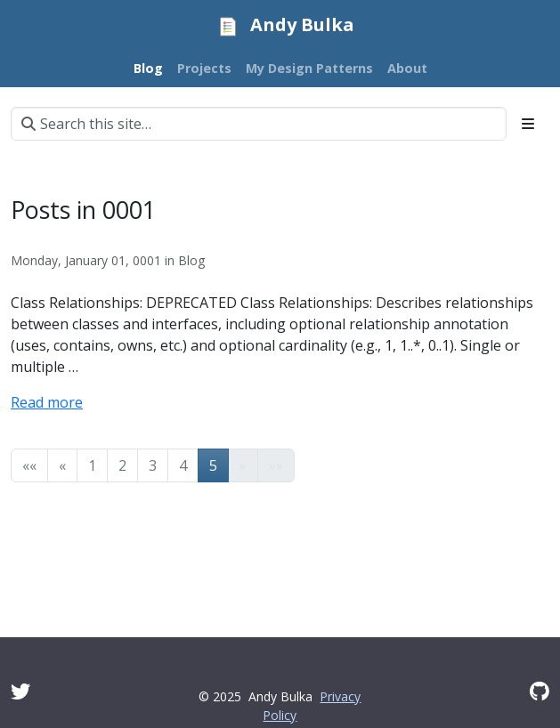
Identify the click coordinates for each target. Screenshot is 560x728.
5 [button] (213, 465)
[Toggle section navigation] (528, 124)
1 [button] (92, 465)
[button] (29, 465)
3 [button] (153, 465)
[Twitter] (20, 691)
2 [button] (122, 465)
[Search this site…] (259, 124)
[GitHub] (540, 691)
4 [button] (183, 465)
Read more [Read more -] (47, 402)
